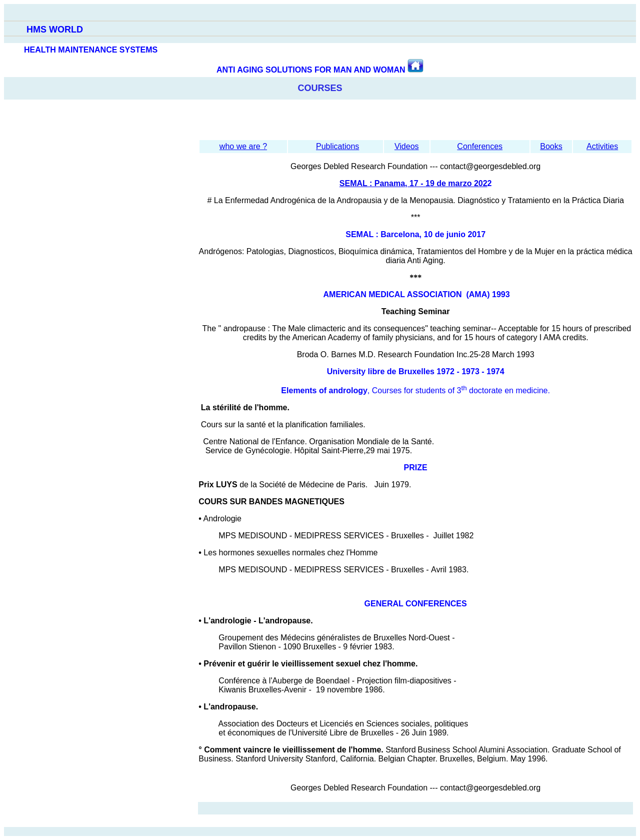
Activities (602, 146)
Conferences (480, 146)
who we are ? (243, 146)
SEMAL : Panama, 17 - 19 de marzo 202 (413, 183)
